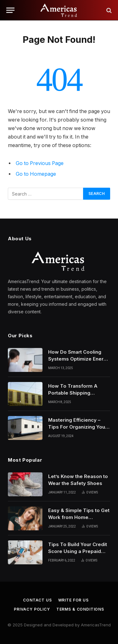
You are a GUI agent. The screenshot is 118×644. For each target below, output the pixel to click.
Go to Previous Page (40, 163)
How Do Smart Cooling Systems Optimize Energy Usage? (79, 359)
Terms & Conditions (80, 609)
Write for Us (73, 600)
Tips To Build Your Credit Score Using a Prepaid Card (78, 551)
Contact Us (37, 600)
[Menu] (10, 10)
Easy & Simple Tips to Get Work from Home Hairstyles (79, 517)
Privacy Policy (32, 609)
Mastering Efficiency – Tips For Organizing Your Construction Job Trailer (78, 427)
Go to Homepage (36, 174)
